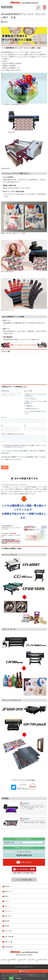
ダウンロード (8, 922)
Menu (44, 8)
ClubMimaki (8, 958)
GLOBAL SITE (7, 7)
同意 (11, 978)
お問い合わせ (8, 927)
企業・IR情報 (8, 947)
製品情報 (7, 897)
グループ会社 (8, 941)
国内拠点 (7, 936)
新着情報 (7, 932)
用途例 (6, 907)
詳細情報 (18, 978)
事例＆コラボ (8, 902)
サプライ (7, 912)
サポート (7, 917)
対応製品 (5, 22)
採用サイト (8, 952)
